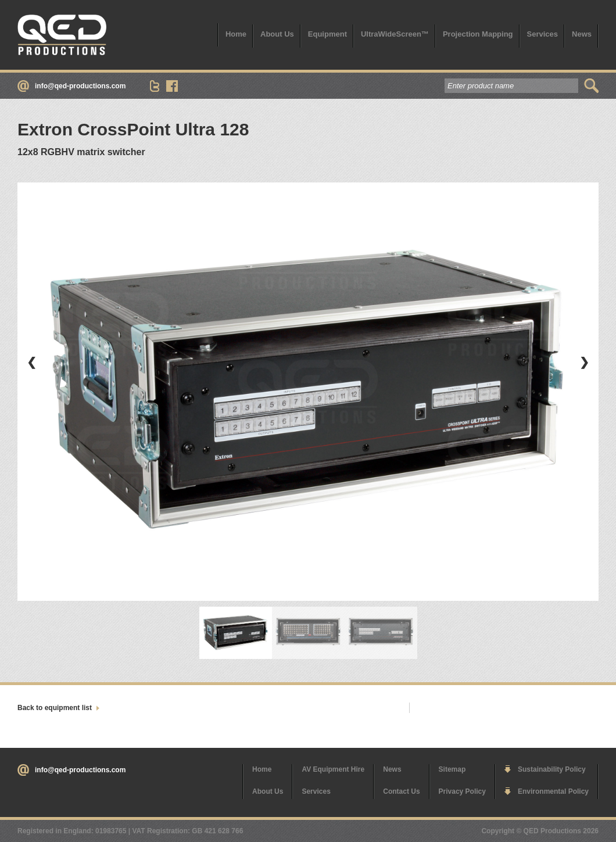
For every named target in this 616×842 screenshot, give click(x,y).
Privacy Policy (462, 791)
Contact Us (401, 791)
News (582, 34)
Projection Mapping (478, 34)
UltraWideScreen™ (395, 34)
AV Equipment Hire (333, 769)
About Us (277, 34)
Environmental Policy (553, 791)
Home (236, 34)
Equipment (327, 34)
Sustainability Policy (552, 769)
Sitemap (452, 769)
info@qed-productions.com (80, 86)
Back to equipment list (55, 708)
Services (543, 34)
